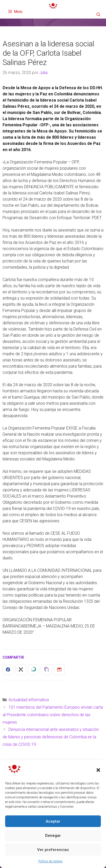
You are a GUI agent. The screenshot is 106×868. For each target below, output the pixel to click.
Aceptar (53, 821)
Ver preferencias (53, 850)
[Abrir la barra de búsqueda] (98, 15)
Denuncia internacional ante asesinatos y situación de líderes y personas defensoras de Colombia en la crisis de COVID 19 (51, 737)
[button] (98, 770)
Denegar (53, 836)
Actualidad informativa (29, 700)
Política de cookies (50, 861)
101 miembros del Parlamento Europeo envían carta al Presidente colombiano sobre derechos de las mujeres (53, 715)
